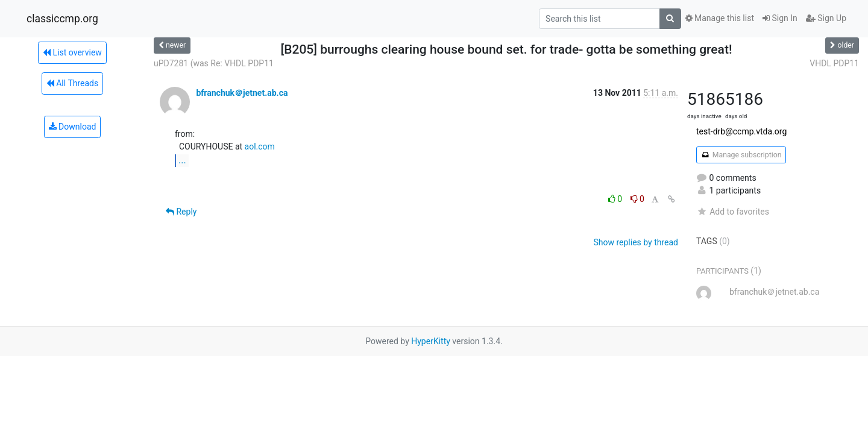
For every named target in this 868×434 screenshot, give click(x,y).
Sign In (780, 18)
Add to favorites (733, 212)
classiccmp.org (62, 19)
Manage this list (720, 18)
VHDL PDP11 (834, 63)
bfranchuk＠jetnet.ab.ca (242, 93)
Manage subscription (741, 155)
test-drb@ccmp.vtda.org (741, 131)
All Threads (72, 83)
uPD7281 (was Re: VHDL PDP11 (214, 63)
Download (73, 127)
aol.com (260, 146)
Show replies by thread (636, 242)
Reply (181, 212)
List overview (72, 52)
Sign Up (826, 18)
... (182, 160)
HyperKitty (431, 341)
